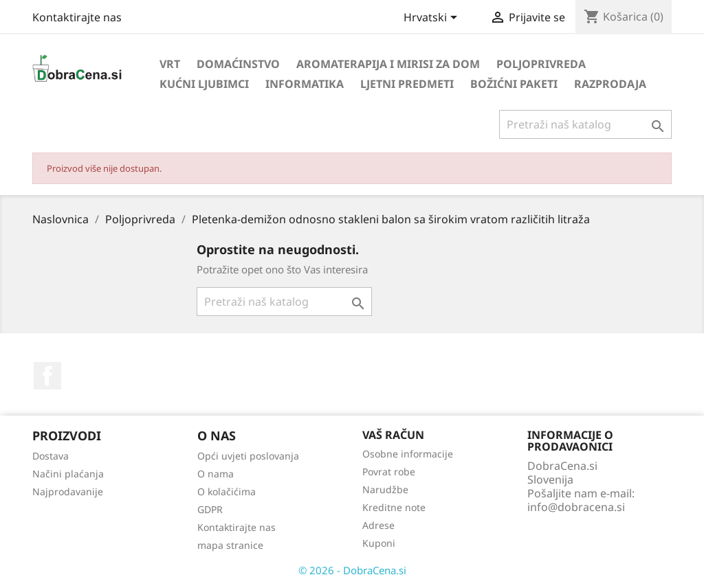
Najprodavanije (68, 491)
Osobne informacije (408, 454)
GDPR (210, 509)
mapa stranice (230, 545)
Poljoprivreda (541, 64)
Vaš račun (393, 435)
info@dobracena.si (576, 507)
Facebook (47, 376)
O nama (216, 474)
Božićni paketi (514, 84)
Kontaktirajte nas (77, 17)
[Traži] (585, 124)
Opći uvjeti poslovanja (248, 456)
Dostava (51, 456)
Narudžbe (385, 489)
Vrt (170, 64)
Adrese (378, 525)
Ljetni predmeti (407, 84)
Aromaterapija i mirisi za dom (388, 64)
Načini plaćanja (68, 474)
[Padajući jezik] (433, 19)
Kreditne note (394, 507)
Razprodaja (610, 84)
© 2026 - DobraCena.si (352, 570)
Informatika (305, 84)
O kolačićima (227, 491)
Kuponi (379, 543)
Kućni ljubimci (204, 84)
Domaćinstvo (238, 64)
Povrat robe (389, 472)
